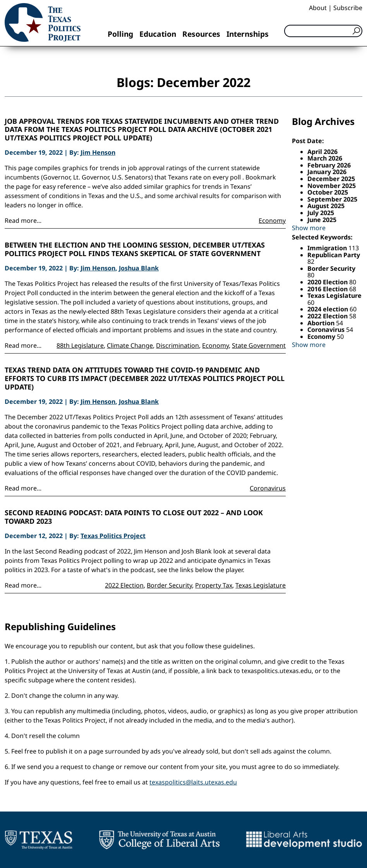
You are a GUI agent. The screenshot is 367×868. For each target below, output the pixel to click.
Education (158, 34)
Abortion (322, 323)
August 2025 (326, 206)
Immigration (328, 248)
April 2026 (322, 152)
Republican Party (334, 255)
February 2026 (329, 165)
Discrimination (177, 345)
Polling (120, 34)
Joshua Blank (139, 268)
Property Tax (214, 585)
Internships (248, 34)
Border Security (169, 585)
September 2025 (332, 199)
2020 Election (328, 282)
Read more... (23, 220)
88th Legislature (80, 345)
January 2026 (327, 172)
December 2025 (331, 179)
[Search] (323, 31)
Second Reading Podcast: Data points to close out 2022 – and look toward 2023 (134, 517)
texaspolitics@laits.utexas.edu (193, 782)
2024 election (328, 309)
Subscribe (348, 8)
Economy (272, 220)
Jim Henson (98, 152)
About (318, 8)
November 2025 (332, 186)
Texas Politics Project (113, 536)
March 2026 (325, 158)
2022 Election (124, 585)
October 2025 (328, 192)
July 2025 (321, 213)
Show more (309, 228)
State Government (259, 345)
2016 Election (328, 289)
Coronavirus (268, 488)
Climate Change (130, 345)
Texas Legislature (261, 585)
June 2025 (322, 220)
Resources (201, 34)
